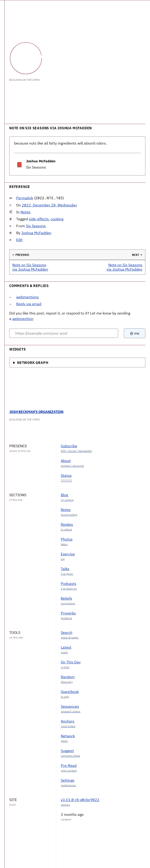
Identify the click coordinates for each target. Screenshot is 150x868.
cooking (57, 219)
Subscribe (69, 446)
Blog (64, 495)
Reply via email (29, 304)
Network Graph (33, 363)
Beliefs (66, 598)
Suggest (67, 751)
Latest (66, 647)
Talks (65, 569)
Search (67, 632)
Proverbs (68, 613)
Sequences (70, 706)
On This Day (71, 662)
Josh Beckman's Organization (36, 412)
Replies (67, 524)
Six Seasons (36, 226)
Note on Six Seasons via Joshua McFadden (30, 267)
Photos (67, 539)
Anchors (68, 721)
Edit (19, 240)
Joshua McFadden (36, 233)
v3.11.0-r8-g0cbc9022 (80, 800)
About (66, 461)
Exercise (68, 554)
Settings (68, 780)
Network (68, 736)
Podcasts (69, 584)
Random (68, 677)
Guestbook (70, 692)
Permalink (25, 198)
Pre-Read (69, 765)
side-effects (39, 219)
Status (66, 475)
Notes (26, 212)
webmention (23, 319)
